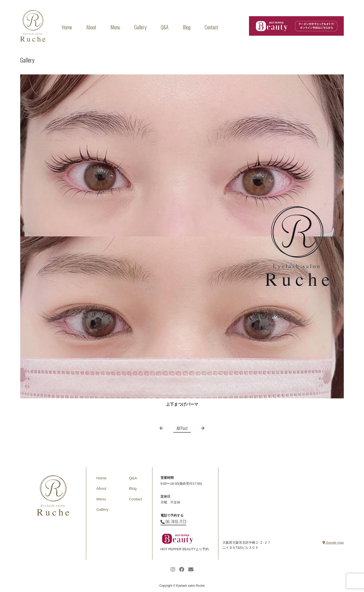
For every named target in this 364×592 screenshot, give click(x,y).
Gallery (140, 27)
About (91, 27)
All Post (182, 428)
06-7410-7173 (173, 522)
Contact (211, 27)
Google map (333, 543)
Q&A (165, 27)
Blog (187, 27)
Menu (115, 27)
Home (67, 27)
